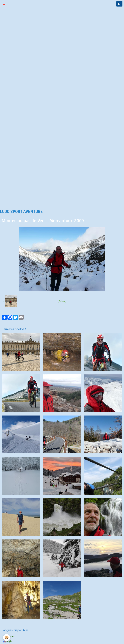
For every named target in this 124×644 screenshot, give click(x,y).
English (8, 641)
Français (9, 636)
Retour (62, 301)
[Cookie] (7, 638)
